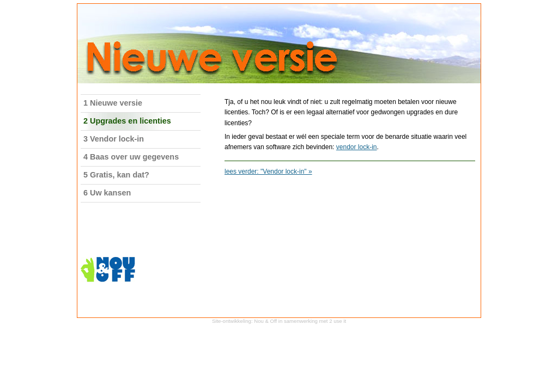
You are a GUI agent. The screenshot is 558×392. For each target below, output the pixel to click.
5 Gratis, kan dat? (116, 175)
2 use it (338, 321)
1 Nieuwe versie (113, 103)
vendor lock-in (357, 147)
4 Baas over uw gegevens (131, 157)
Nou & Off (265, 321)
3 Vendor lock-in (114, 139)
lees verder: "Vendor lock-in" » (268, 171)
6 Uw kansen (107, 193)
